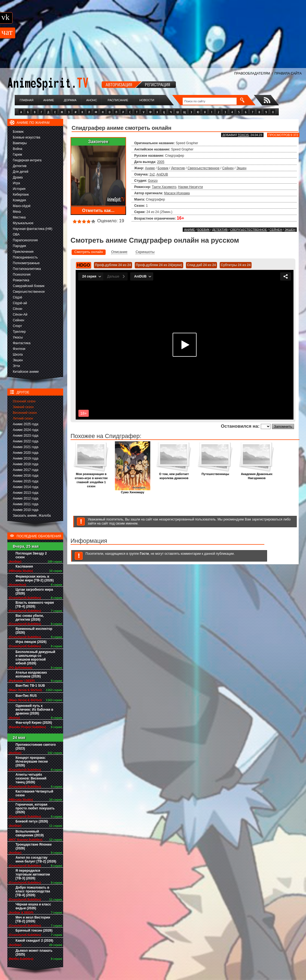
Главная (26, 100)
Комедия (19, 200)
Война (18, 149)
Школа (18, 355)
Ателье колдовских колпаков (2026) (31, 674)
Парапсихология (25, 240)
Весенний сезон (25, 413)
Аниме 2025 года (26, 424)
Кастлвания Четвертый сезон (34, 793)
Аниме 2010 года (26, 510)
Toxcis (243, 135)
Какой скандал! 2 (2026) (34, 941)
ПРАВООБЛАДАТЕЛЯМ (252, 73)
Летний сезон (23, 418)
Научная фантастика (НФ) (33, 229)
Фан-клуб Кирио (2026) (34, 723)
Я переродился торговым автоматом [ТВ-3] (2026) (33, 874)
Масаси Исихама (177, 193)
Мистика (19, 217)
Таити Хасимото (164, 187)
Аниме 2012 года (26, 498)
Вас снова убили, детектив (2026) (30, 618)
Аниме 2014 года (26, 487)
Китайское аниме (26, 372)
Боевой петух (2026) (32, 821)
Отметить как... (98, 210)
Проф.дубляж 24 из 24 (113, 265)
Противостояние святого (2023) (36, 747)
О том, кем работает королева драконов (174, 474)
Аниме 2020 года (26, 453)
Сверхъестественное (29, 292)
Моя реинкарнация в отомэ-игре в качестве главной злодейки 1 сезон (91, 479)
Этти (16, 366)
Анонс (92, 100)
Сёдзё (18, 297)
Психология (22, 275)
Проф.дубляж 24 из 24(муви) (159, 265)
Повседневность (25, 257)
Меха (17, 212)
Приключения (23, 252)
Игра (16, 183)
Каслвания (24, 566)
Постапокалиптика (27, 269)
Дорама (70, 100)
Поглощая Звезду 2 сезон (31, 555)
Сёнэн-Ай (20, 315)
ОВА (16, 235)
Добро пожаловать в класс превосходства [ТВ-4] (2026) (33, 891)
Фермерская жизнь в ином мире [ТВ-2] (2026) (35, 578)
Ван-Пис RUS (26, 696)
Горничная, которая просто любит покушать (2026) (35, 808)
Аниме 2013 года (26, 493)
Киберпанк (21, 195)
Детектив (20, 166)
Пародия (19, 246)
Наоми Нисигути (190, 187)
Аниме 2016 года (26, 476)
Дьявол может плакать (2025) (34, 953)
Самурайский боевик (29, 286)
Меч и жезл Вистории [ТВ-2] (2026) (33, 919)
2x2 (152, 174)
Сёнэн (18, 309)
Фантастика (22, 343)
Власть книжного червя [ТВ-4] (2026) (35, 605)
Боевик (18, 132)
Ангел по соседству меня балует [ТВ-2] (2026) (36, 859)
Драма (18, 177)
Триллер (19, 332)
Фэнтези (19, 349)
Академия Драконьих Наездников (257, 474)
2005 (161, 162)
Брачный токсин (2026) (34, 930)
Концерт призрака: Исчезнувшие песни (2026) (32, 762)
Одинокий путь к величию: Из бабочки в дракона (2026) (34, 710)
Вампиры (20, 143)
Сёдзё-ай (20, 303)
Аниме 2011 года (26, 504)
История (19, 189)
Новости (147, 100)
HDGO (84, 265)
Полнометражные (26, 263)
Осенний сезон (24, 401)
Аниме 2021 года (26, 447)
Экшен (18, 360)
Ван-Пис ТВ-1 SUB (30, 686)
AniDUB (162, 174)
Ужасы (18, 337)
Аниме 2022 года (26, 441)
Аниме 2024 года (26, 430)
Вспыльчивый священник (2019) (30, 833)
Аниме (49, 100)
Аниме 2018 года (26, 464)
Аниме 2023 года (26, 436)
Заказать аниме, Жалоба (32, 516)
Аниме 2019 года (26, 458)
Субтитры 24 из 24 (236, 265)
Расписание (118, 100)
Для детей (21, 172)
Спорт (17, 326)
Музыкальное (23, 223)
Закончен (98, 142)
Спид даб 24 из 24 (201, 265)
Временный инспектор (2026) (34, 631)
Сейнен (19, 320)
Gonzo (153, 181)
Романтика (21, 280)
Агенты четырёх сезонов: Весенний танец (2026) (31, 778)
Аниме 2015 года (26, 481)
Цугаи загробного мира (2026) (34, 591)
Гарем (17, 155)
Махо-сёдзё (22, 206)
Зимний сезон (23, 407)
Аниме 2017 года (26, 470)
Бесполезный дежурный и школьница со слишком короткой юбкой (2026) (35, 658)
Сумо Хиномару (133, 491)
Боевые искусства (27, 137)
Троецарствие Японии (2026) (33, 846)
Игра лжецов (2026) (31, 642)
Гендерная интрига (27, 160)
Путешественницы (215, 472)
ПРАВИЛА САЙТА (288, 73)
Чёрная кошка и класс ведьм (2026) (33, 906)
